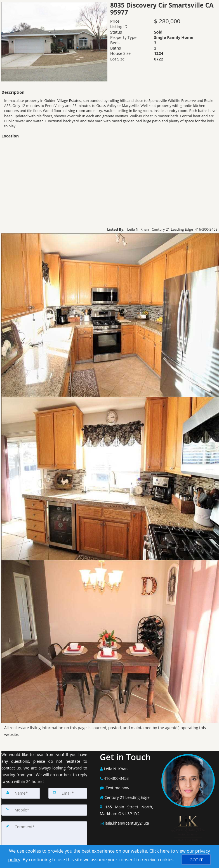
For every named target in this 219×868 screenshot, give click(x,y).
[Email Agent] (127, 823)
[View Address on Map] (127, 810)
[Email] (68, 793)
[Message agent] (127, 788)
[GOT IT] (196, 860)
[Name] (21, 793)
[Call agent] (127, 769)
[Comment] (44, 838)
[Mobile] (44, 810)
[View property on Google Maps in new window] (109, 182)
